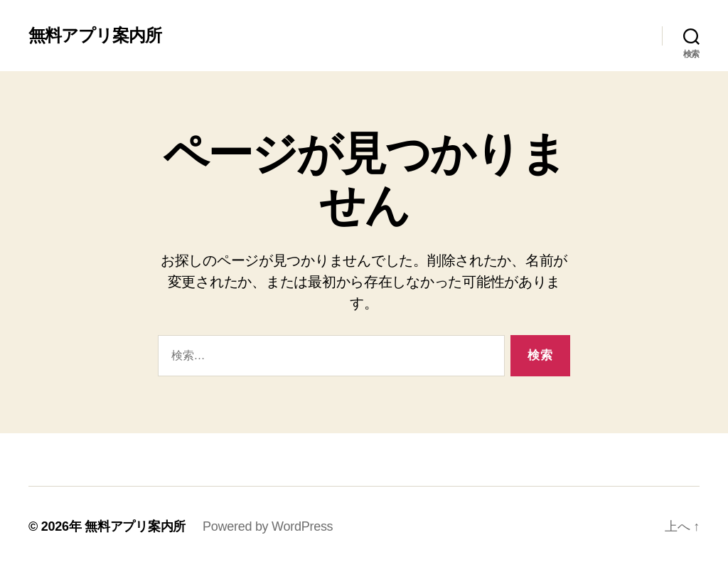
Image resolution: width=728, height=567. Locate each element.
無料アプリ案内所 (95, 36)
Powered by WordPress (268, 526)
